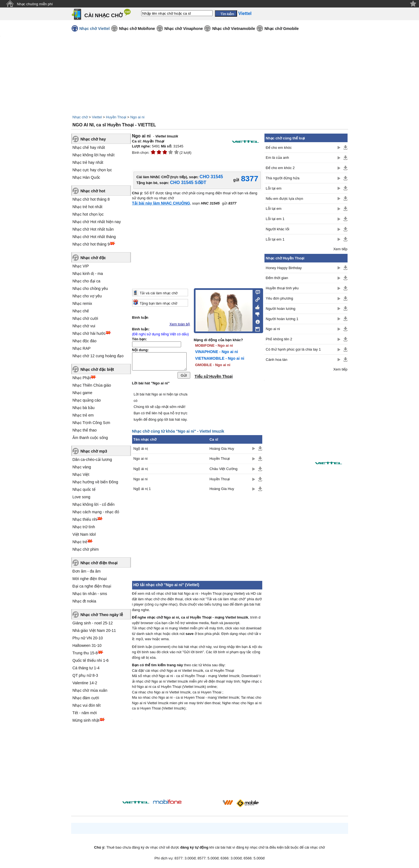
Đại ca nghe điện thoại (92, 586)
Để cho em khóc (279, 148)
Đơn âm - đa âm (87, 571)
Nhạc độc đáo (85, 341)
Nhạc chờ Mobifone (137, 29)
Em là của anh (277, 158)
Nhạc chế (81, 311)
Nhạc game (83, 393)
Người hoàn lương (281, 309)
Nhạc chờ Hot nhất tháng (94, 237)
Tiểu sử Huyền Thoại (214, 376)
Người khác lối (278, 229)
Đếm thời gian (277, 278)
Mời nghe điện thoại (90, 579)
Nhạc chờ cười (85, 318)
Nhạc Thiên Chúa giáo (92, 385)
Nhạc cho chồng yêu (90, 289)
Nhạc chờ (80, 117)
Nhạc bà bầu (84, 408)
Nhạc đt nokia (84, 601)
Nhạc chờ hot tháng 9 (91, 244)
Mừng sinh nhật (86, 720)
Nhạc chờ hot (93, 191)
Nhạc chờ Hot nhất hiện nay (97, 222)
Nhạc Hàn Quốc (86, 177)
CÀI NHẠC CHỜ (104, 15)
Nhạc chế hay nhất (89, 147)
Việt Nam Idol (84, 534)
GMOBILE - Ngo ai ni (213, 365)
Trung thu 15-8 (85, 653)
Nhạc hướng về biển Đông (95, 482)
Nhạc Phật (82, 378)
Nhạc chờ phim (86, 549)
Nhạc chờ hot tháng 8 (91, 199)
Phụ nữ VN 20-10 (88, 638)
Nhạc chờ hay (93, 139)
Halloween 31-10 (87, 645)
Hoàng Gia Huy (222, 450)
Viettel (97, 117)
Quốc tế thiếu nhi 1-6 (91, 660)
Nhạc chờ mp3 (94, 451)
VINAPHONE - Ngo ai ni (217, 352)
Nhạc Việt (81, 474)
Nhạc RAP (82, 348)
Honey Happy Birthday (284, 268)
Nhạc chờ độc (93, 258)
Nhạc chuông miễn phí (35, 4)
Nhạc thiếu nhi (85, 519)
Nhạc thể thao (85, 430)
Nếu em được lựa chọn (285, 199)
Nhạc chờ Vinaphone (184, 29)
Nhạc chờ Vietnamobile (233, 29)
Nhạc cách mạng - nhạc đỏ (96, 512)
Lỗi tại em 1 (275, 219)
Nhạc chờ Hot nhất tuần (93, 229)
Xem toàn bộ (180, 324)
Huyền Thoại (116, 117)
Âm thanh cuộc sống (90, 438)
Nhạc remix (82, 303)
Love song (82, 497)
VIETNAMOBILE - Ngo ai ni (220, 358)
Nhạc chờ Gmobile (282, 29)
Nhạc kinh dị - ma (88, 274)
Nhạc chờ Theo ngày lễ (102, 615)
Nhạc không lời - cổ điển (94, 504)
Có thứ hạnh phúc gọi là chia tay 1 (293, 349)
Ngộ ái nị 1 (142, 490)
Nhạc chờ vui (84, 326)
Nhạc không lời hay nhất (94, 155)
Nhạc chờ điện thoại (99, 563)
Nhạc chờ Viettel (95, 29)
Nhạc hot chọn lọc (88, 214)
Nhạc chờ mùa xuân (90, 690)
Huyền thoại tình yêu (282, 288)
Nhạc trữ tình (84, 527)
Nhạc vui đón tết (87, 705)
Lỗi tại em (274, 188)
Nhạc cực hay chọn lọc (92, 170)
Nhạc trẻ (80, 542)
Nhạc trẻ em (83, 415)
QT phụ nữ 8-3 (85, 675)
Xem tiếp (340, 249)
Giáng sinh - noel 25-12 (93, 623)
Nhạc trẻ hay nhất (88, 162)
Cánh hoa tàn (277, 360)
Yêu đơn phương (280, 298)
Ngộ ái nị (141, 450)
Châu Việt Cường (223, 470)
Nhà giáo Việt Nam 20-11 (94, 630)
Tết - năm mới (85, 713)
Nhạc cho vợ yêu (87, 296)
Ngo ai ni (137, 117)
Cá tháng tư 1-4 (86, 668)
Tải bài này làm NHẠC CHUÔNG (161, 203)
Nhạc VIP (81, 266)
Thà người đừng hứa (283, 178)
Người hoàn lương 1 (282, 319)
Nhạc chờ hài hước (89, 333)
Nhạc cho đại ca (87, 281)
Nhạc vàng (82, 467)
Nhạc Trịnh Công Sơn (91, 423)
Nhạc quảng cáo (87, 400)
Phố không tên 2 (279, 339)
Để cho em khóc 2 (280, 168)
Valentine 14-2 (85, 683)
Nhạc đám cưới (86, 698)
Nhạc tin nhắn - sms (90, 594)
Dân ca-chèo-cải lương (92, 459)
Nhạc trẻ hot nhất (88, 207)
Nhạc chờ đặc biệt (97, 369)
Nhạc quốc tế (84, 489)
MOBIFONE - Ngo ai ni (214, 345)
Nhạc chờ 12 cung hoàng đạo (98, 356)
